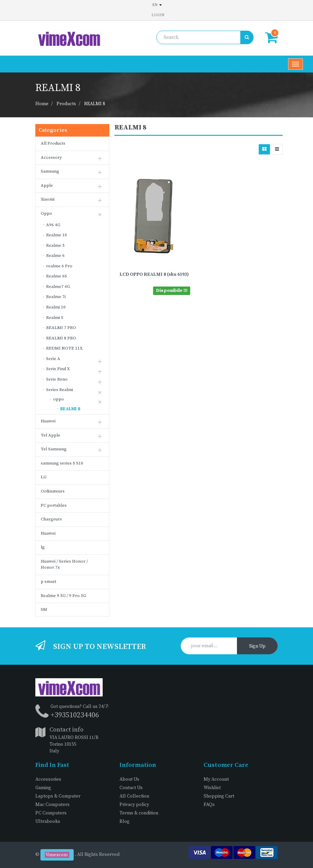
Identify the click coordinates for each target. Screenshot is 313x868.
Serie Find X (58, 369)
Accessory (51, 157)
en (157, 5)
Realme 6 (55, 256)
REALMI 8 (95, 104)
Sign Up (257, 646)
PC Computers (51, 813)
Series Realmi (60, 390)
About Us (129, 779)
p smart (48, 581)
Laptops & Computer (58, 796)
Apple (47, 185)
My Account (216, 779)
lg (43, 547)
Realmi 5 (55, 318)
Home (42, 104)
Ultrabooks (48, 821)
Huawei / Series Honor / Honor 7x (64, 564)
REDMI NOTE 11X (64, 348)
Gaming (43, 788)
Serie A (53, 359)
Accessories (48, 779)
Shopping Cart (219, 796)
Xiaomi (48, 199)
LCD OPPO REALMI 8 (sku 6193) (154, 274)
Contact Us (131, 788)
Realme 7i (56, 297)
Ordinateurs (53, 491)
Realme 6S (57, 276)
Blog (125, 821)
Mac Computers (53, 805)
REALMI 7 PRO (61, 328)
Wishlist (212, 788)
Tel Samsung (54, 449)
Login (158, 15)
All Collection (134, 796)
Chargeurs (51, 519)
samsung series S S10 (62, 463)
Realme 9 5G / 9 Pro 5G (63, 596)
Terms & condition (139, 813)
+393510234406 (75, 715)
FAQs (209, 805)
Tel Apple (50, 435)
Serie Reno (57, 379)
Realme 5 (55, 245)
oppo (59, 399)
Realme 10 (57, 235)
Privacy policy (134, 805)
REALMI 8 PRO (61, 338)
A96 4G (53, 225)
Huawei (48, 421)
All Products (53, 143)
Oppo (46, 213)
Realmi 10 (56, 307)
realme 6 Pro (59, 266)
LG (44, 477)
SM (44, 609)
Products (66, 104)
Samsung (50, 171)
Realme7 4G (58, 287)
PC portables (54, 505)
